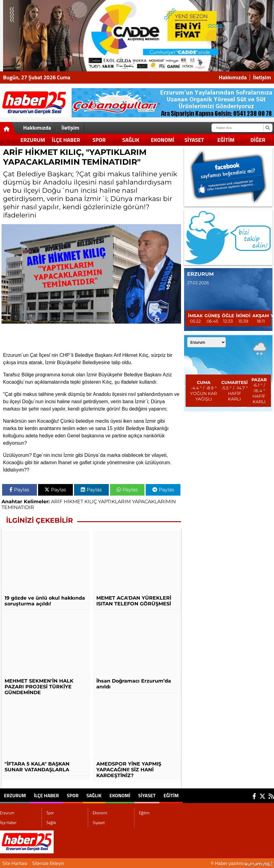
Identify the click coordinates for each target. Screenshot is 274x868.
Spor (99, 140)
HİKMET (73, 502)
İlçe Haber (66, 140)
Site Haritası (15, 863)
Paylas (19, 490)
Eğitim (226, 140)
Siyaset (194, 140)
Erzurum (33, 140)
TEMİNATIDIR (18, 507)
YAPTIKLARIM (114, 502)
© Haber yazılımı (242, 863)
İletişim (262, 77)
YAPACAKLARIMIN (154, 502)
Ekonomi (163, 140)
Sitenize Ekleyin (48, 863)
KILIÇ (91, 502)
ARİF (57, 502)
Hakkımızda (233, 77)
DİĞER (258, 140)
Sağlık (131, 140)
